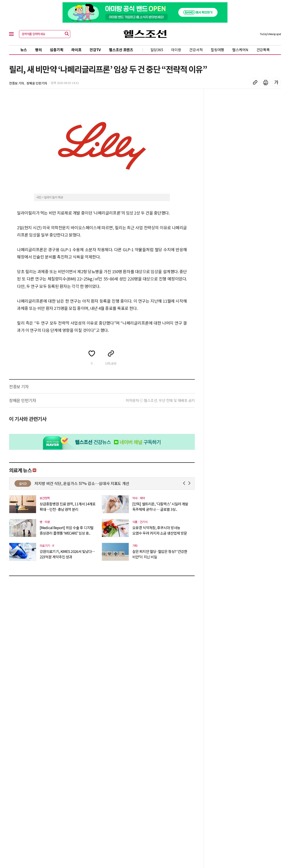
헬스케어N (240, 50)
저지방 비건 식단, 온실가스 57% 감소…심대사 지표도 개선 (127, 483)
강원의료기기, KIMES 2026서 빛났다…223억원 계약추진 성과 (67, 554)
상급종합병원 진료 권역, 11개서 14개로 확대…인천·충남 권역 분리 (68, 506)
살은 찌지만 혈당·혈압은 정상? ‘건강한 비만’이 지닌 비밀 (160, 554)
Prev (185, 483)
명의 (38, 50)
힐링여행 (217, 50)
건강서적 (196, 50)
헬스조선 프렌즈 (121, 50)
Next (190, 483)
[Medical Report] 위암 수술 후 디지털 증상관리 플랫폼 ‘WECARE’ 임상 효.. (66, 530)
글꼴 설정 (276, 82)
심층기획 (57, 50)
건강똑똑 (263, 50)
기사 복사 (255, 82)
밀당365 (157, 50)
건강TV (95, 50)
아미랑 (176, 50)
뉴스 (24, 50)
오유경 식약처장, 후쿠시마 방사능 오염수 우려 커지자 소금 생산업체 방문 (160, 530)
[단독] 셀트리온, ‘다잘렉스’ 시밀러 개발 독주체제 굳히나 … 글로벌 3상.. (160, 506)
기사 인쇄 (266, 82)
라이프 (76, 50)
